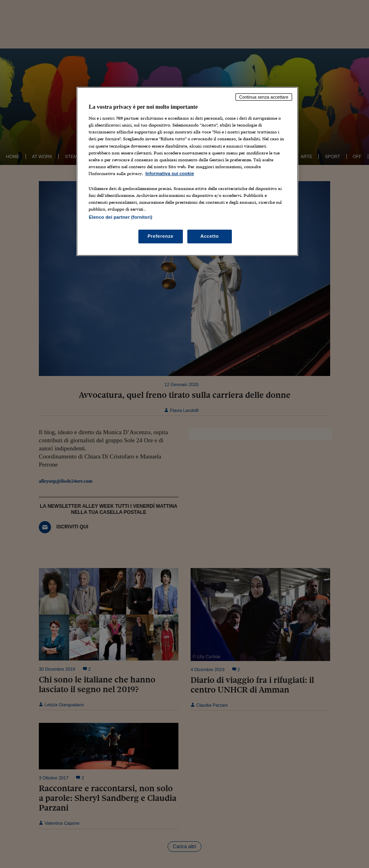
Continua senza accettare (264, 97)
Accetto (210, 236)
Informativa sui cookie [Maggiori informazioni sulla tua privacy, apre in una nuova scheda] (170, 173)
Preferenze (161, 236)
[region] (187, 171)
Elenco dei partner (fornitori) (120, 217)
